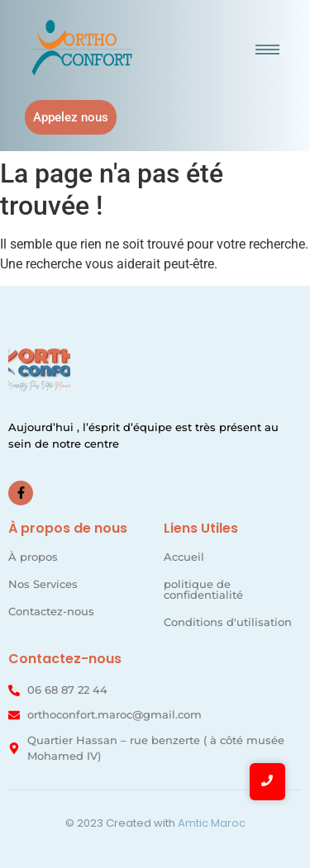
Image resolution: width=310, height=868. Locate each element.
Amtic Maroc (212, 823)
